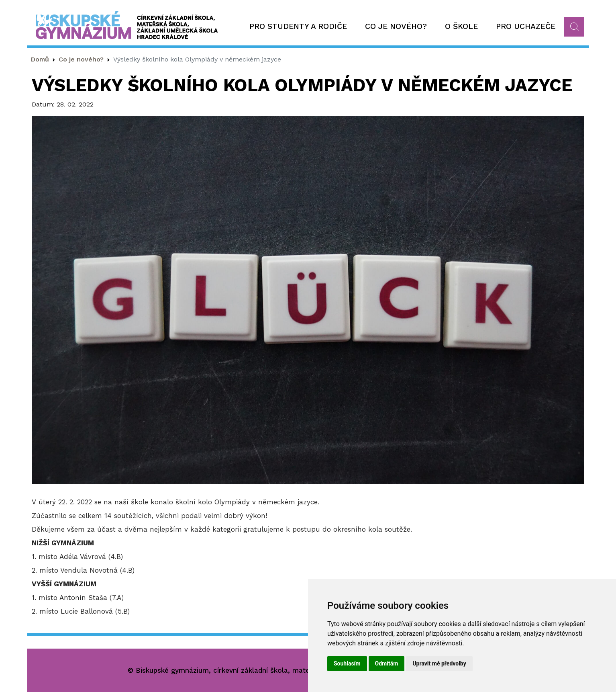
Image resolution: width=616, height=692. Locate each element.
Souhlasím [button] (347, 663)
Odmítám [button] (387, 663)
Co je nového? (396, 26)
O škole (461, 26)
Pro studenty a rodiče (298, 26)
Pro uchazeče (526, 26)
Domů (40, 59)
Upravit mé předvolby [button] (439, 663)
